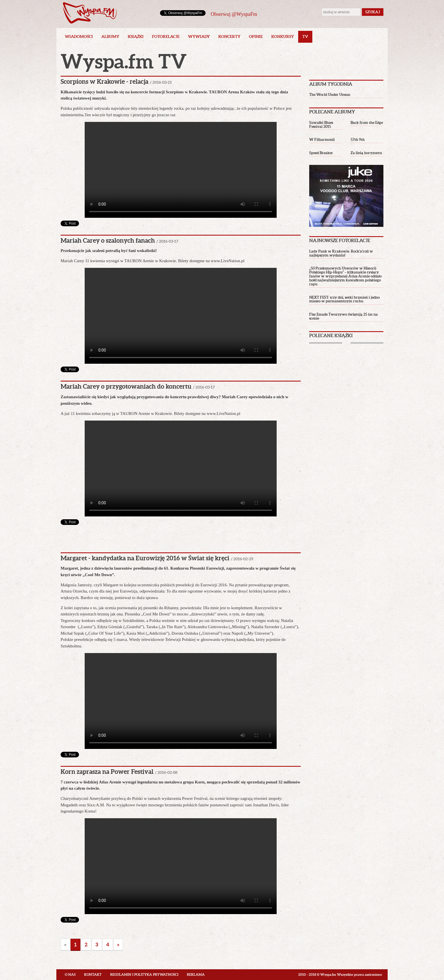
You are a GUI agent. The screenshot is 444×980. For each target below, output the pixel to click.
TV (305, 36)
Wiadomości (79, 36)
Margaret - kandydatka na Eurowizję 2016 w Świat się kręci (145, 558)
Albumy (110, 36)
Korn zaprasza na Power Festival (107, 771)
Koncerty (229, 36)
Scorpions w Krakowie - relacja (104, 81)
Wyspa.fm (90, 13)
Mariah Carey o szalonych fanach (108, 240)
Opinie (256, 36)
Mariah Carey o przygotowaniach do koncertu (126, 386)
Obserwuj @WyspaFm (234, 14)
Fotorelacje (166, 36)
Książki (136, 36)
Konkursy (283, 36)
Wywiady (199, 36)
